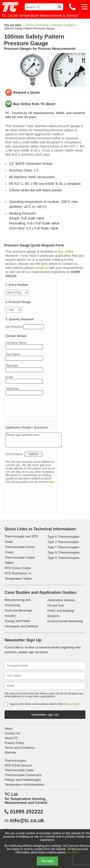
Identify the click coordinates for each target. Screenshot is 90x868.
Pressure (42, 25)
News (9, 728)
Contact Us (12, 733)
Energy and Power (17, 621)
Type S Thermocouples (63, 558)
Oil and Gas (56, 605)
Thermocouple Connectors (23, 775)
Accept (47, 861)
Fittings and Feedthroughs (23, 780)
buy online (66, 251)
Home (30, 25)
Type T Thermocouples (63, 547)
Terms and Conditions (20, 748)
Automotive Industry (61, 600)
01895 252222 (26, 812)
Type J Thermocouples (63, 542)
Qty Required (14, 327)
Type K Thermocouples (63, 537)
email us (42, 268)
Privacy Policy (71, 704)
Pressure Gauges (63, 25)
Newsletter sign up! (45, 715)
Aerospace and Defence (21, 626)
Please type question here (34, 440)
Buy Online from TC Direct (34, 104)
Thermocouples (15, 761)
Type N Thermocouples (64, 552)
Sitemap (10, 752)
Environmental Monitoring (65, 621)
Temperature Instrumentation (24, 785)
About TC (11, 738)
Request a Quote (27, 92)
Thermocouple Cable (19, 770)
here (51, 482)
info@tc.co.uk (27, 821)
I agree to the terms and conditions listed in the (44, 704)
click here (72, 852)
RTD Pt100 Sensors (18, 765)
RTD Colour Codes (18, 568)
